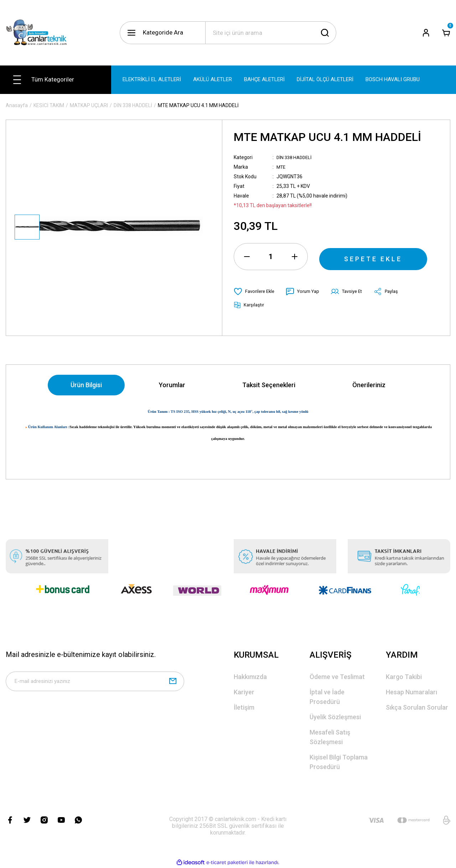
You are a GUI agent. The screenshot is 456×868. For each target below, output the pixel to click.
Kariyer (244, 692)
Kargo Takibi (404, 677)
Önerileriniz (369, 385)
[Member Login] (426, 33)
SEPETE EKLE (373, 257)
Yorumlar (172, 385)
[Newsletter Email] (95, 683)
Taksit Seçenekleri (269, 385)
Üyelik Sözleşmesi (335, 717)
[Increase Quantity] (295, 257)
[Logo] (39, 33)
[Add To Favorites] (256, 291)
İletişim (244, 708)
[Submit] (173, 683)
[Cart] (446, 33)
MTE (282, 167)
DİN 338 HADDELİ (296, 157)
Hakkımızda (250, 677)
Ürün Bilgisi (86, 385)
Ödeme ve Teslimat (337, 677)
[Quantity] (271, 257)
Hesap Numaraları (411, 692)
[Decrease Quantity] (247, 257)
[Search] (271, 33)
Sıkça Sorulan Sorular (417, 708)
